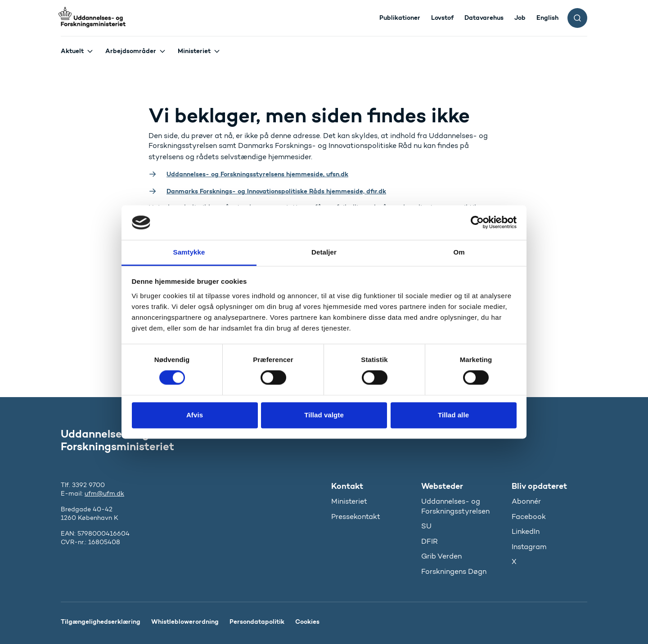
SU (426, 526)
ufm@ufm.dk (104, 494)
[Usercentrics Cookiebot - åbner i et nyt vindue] (477, 223)
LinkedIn (526, 531)
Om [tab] (459, 252)
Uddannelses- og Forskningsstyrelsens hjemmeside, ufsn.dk (257, 174)
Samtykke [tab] (189, 252)
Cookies (307, 622)
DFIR (430, 541)
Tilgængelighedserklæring (101, 622)
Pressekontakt (356, 517)
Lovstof (442, 18)
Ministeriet (194, 51)
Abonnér (526, 501)
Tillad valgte (324, 415)
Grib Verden (441, 556)
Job (520, 18)
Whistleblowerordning (185, 622)
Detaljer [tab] (324, 252)
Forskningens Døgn (454, 571)
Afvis (195, 415)
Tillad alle (453, 415)
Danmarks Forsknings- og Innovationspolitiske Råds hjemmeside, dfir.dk (276, 191)
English (547, 18)
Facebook (529, 517)
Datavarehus (484, 18)
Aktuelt (72, 51)
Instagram (529, 547)
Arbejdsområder (131, 51)
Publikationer (400, 18)
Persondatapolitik (257, 622)
